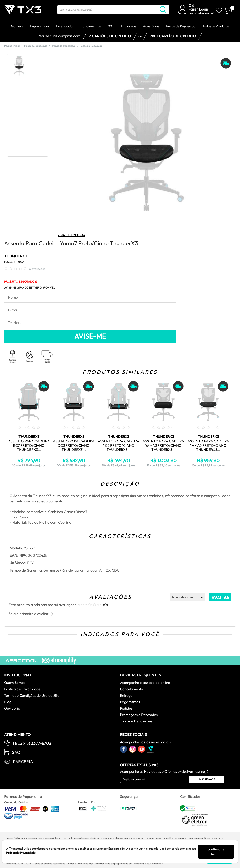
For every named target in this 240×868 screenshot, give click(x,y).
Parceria (23, 761)
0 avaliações (37, 269)
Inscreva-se (207, 779)
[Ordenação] (188, 597)
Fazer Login (198, 9)
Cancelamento (132, 689)
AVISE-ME (90, 336)
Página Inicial (12, 46)
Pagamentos (130, 702)
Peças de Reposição (181, 26)
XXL (111, 26)
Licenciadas (65, 26)
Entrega (126, 695)
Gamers (17, 26)
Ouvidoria (12, 708)
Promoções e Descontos (139, 715)
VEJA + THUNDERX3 (71, 235)
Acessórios (151, 26)
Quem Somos (15, 683)
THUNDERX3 (16, 256)
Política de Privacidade (22, 689)
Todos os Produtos (216, 26)
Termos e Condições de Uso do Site (32, 695)
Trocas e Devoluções (136, 721)
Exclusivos (129, 26)
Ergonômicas (40, 26)
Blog (8, 702)
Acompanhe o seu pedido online (145, 683)
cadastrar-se (201, 13)
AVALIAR (220, 598)
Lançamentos (91, 26)
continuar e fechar (216, 852)
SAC (16, 752)
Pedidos (126, 708)
